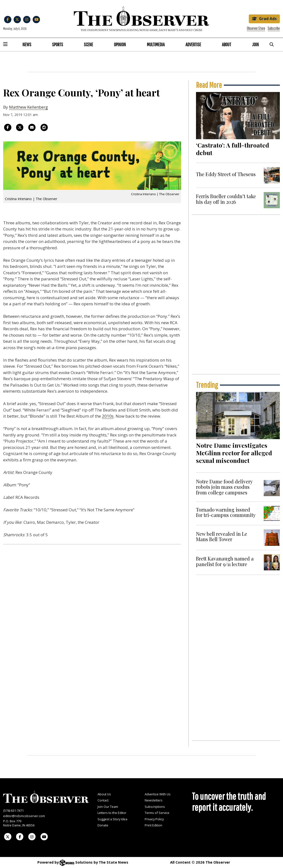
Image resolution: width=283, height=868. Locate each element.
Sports (58, 44)
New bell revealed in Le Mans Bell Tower (222, 536)
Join (256, 44)
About (227, 44)
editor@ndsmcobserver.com (24, 816)
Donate (103, 825)
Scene (88, 44)
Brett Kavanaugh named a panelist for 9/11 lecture (225, 561)
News (27, 44)
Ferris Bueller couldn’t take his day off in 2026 (226, 199)
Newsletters (154, 800)
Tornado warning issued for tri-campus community (226, 512)
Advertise (193, 44)
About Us (104, 794)
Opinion (120, 44)
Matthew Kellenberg (28, 107)
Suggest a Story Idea (112, 819)
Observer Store (256, 28)
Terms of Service (157, 813)
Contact (103, 800)
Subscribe (274, 28)
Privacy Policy (154, 819)
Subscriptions (155, 807)
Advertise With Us (158, 794)
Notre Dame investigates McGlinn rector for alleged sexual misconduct (234, 453)
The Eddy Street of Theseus (226, 174)
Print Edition (153, 825)
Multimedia (156, 44)
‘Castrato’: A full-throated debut (233, 149)
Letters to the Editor (112, 813)
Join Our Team (108, 807)
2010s (108, 416)
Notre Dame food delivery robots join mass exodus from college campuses (224, 487)
